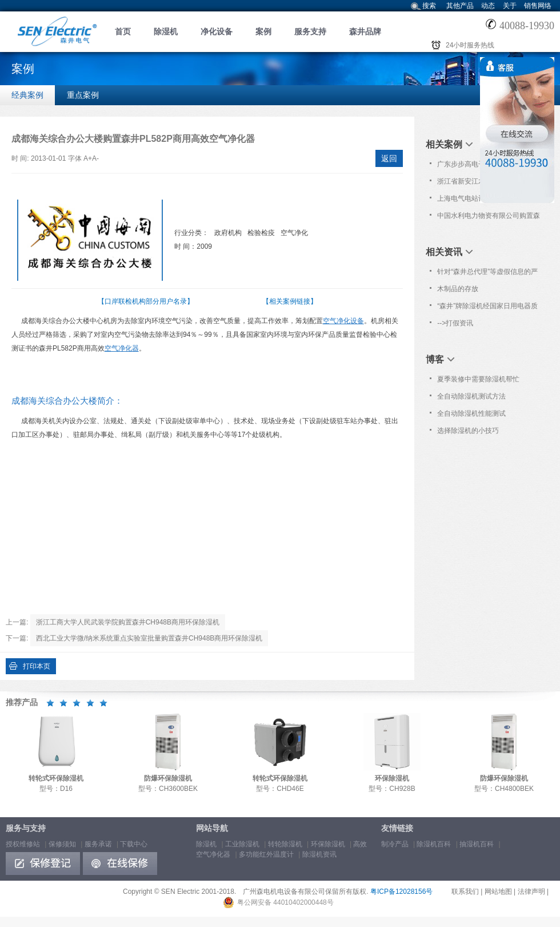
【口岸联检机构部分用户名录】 (146, 301)
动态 (488, 6)
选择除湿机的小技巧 (468, 431)
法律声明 (531, 892)
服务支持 (310, 31)
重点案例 (83, 95)
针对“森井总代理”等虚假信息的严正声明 (487, 274)
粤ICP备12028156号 (401, 892)
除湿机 (166, 31)
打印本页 (37, 666)
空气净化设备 (343, 321)
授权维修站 (23, 844)
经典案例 (27, 95)
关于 (510, 6)
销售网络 (538, 6)
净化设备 (217, 31)
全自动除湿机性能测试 (471, 413)
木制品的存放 (458, 289)
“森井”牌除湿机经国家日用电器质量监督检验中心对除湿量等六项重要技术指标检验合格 (489, 308)
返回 (389, 158)
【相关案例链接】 (290, 301)
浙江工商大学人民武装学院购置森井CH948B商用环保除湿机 (128, 622)
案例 (263, 31)
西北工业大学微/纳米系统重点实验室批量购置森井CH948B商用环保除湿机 (149, 638)
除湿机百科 (434, 844)
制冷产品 (395, 844)
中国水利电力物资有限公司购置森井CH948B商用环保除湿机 (489, 218)
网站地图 (498, 892)
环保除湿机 (328, 844)
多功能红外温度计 (266, 854)
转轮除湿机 (285, 844)
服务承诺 (98, 844)
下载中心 (134, 844)
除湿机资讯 (319, 854)
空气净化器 (122, 348)
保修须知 (62, 844)
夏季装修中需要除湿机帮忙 (478, 379)
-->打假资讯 (455, 323)
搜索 (429, 6)
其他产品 (460, 6)
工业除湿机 (242, 844)
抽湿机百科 (477, 844)
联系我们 (465, 892)
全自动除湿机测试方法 (471, 396)
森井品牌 (365, 31)
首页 (123, 31)
